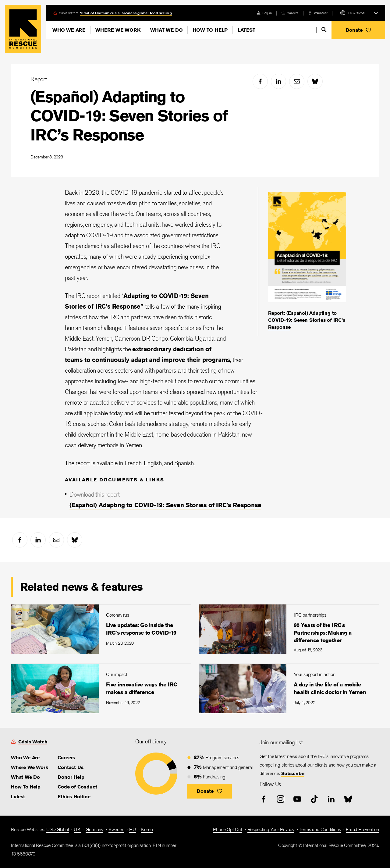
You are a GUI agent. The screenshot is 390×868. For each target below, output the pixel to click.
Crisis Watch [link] (33, 742)
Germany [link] (94, 829)
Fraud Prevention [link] (362, 829)
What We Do (166, 30)
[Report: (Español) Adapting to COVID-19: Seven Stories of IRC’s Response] (307, 261)
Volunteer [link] (321, 13)
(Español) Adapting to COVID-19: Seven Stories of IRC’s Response (129, 116)
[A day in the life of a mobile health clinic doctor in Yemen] (289, 688)
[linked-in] (278, 81)
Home (23, 29)
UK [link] (77, 829)
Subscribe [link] (293, 773)
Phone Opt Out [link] (227, 829)
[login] (264, 13)
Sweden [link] (116, 829)
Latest (246, 30)
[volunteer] (318, 13)
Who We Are (69, 30)
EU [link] (133, 829)
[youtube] (297, 799)
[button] (358, 30)
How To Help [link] (26, 787)
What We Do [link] (25, 777)
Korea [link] (147, 829)
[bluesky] (315, 81)
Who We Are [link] (25, 758)
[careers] (290, 13)
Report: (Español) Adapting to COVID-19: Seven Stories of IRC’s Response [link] (307, 320)
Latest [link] (18, 797)
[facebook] (260, 81)
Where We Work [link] (29, 767)
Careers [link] (293, 13)
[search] (324, 30)
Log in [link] (267, 13)
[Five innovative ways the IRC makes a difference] (101, 688)
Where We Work (118, 30)
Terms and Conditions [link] (320, 829)
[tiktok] (314, 799)
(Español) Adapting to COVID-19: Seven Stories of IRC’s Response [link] (165, 505)
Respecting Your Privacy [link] (271, 829)
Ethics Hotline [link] (74, 797)
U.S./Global (357, 13)
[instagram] (281, 799)
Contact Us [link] (70, 767)
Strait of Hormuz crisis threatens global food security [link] (126, 13)
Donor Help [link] (71, 777)
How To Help (210, 30)
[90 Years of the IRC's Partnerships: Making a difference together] (289, 629)
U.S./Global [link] (58, 829)
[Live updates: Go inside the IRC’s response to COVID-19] (101, 629)
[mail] (297, 81)
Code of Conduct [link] (77, 787)
